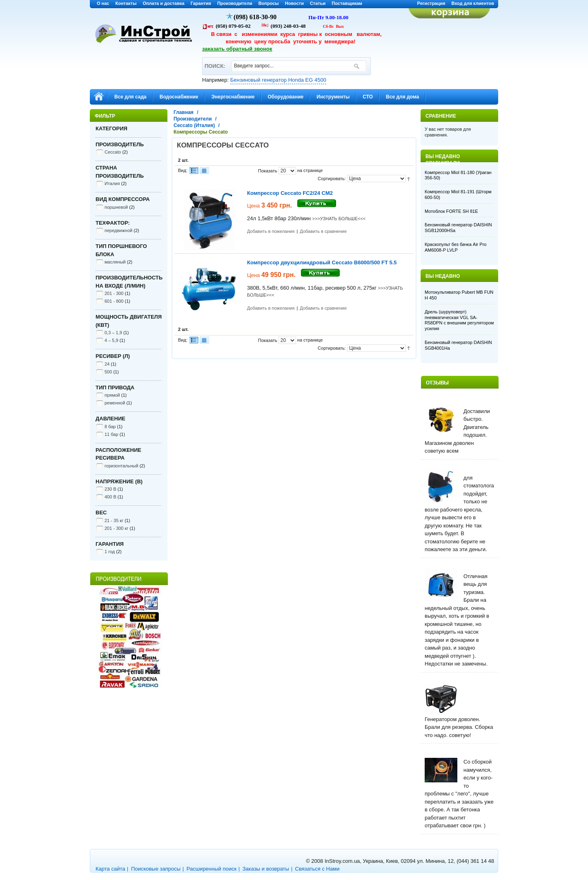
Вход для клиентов (473, 3)
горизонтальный (121, 466)
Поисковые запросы (156, 869)
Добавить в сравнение (323, 231)
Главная (184, 112)
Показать (268, 171)
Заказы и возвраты (266, 869)
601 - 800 (114, 301)
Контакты (126, 3)
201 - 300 (114, 293)
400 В (110, 497)
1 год (110, 552)
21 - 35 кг (114, 520)
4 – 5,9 (111, 340)
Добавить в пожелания (271, 231)
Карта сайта (110, 869)
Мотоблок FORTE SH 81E (451, 211)
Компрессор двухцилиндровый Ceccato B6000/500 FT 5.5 (322, 262)
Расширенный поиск (212, 869)
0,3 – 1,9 (113, 333)
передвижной (118, 230)
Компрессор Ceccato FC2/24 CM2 (290, 193)
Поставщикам (347, 3)
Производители (235, 3)
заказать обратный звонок (237, 49)
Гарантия (201, 3)
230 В (110, 489)
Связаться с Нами (317, 869)
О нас (103, 3)
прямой (112, 395)
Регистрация (431, 3)
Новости (294, 3)
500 (108, 372)
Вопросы (269, 3)
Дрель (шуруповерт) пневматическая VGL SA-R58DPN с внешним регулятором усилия (459, 320)
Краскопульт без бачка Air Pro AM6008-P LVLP (455, 247)
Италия (112, 183)
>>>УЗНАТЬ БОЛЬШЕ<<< (339, 219)
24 (107, 364)
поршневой (116, 207)
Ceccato (113, 152)
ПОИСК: (215, 62)
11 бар (111, 434)
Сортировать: (332, 179)
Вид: (183, 170)
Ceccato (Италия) (194, 125)
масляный (115, 262)
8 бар (110, 427)
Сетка (204, 171)
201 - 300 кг (116, 528)
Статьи (318, 3)
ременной (115, 403)
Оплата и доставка (163, 3)
